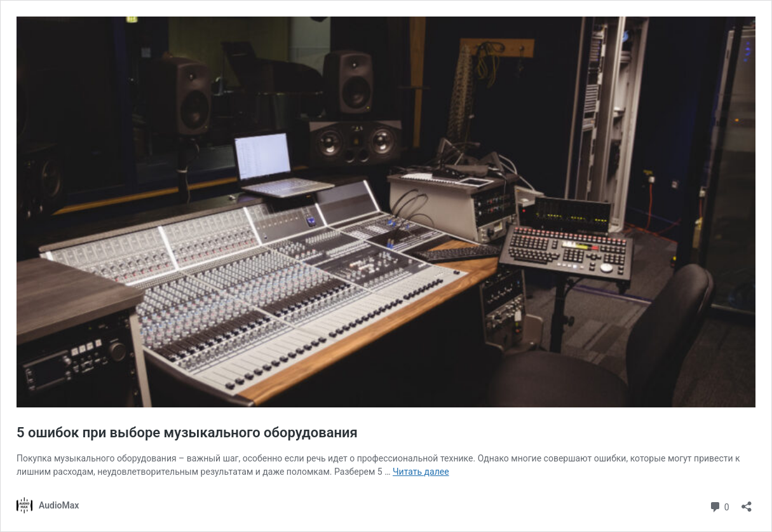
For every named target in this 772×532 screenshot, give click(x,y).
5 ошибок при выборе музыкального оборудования (187, 433)
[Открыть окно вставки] (747, 502)
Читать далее (421, 472)
